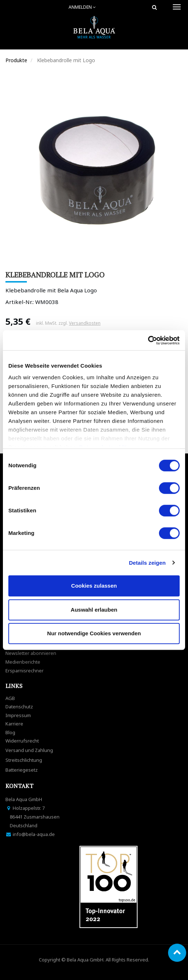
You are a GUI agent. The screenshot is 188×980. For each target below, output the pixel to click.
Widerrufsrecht (22, 741)
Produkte (16, 60)
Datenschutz (19, 707)
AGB (10, 698)
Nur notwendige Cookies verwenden (94, 633)
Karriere (14, 724)
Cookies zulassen (94, 586)
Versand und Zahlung (29, 750)
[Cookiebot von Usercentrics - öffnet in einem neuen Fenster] (148, 340)
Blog (10, 732)
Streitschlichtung (24, 760)
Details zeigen (147, 563)
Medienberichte (23, 662)
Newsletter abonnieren (31, 653)
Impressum (18, 715)
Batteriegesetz (22, 770)
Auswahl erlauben (94, 610)
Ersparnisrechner (24, 671)
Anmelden (82, 7)
